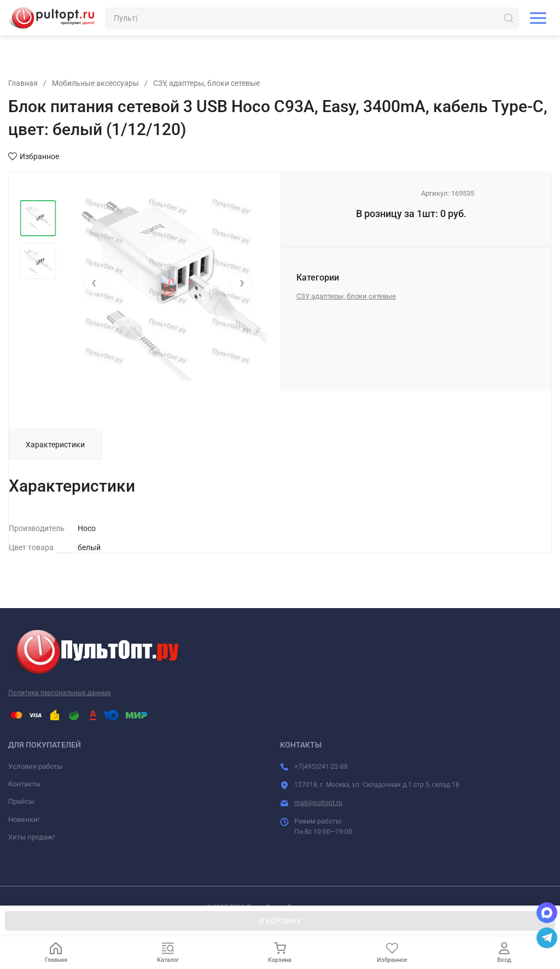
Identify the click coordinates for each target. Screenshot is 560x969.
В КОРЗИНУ (280, 921)
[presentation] (94, 283)
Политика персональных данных (60, 693)
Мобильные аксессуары (95, 83)
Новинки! (24, 819)
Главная (23, 83)
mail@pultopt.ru (318, 803)
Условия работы (35, 766)
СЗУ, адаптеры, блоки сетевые (206, 83)
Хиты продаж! (31, 837)
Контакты (24, 784)
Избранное (34, 156)
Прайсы (21, 801)
